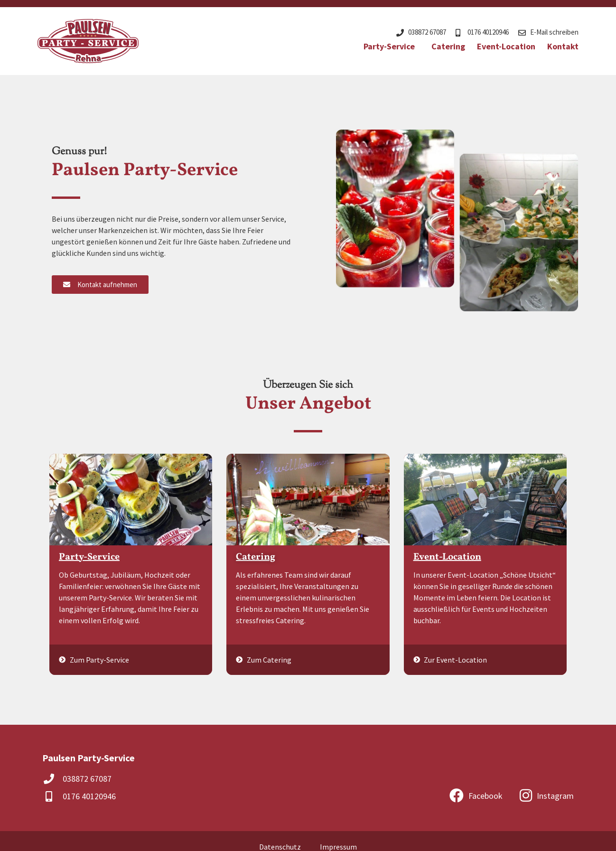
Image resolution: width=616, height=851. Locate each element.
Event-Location (506, 46)
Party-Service (392, 46)
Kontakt (563, 46)
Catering (448, 46)
